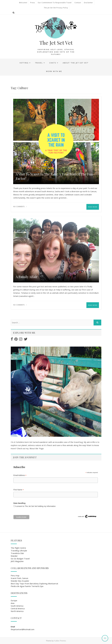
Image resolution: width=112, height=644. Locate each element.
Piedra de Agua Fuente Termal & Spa (27, 586)
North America (17, 611)
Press (33, 3)
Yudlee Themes (60, 641)
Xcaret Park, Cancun (19, 578)
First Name (19, 490)
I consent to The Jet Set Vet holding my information (35, 506)
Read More (93, 207)
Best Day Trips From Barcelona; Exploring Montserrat (34, 584)
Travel (39, 63)
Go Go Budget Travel (20, 559)
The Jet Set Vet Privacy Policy (56, 8)
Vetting (24, 63)
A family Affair (27, 277)
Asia (13, 603)
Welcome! (23, 3)
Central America (18, 608)
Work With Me (54, 71)
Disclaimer (88, 3)
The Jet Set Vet (56, 43)
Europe (14, 600)
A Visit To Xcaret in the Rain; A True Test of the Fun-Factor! (55, 176)
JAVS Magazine (17, 561)
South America (17, 606)
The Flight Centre (18, 548)
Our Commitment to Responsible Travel (55, 3)
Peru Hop (15, 576)
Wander (14, 556)
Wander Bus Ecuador (20, 581)
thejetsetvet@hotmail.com (23, 629)
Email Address (20, 475)
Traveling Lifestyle (19, 551)
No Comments (19, 207)
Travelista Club (17, 553)
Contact (78, 3)
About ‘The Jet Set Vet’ (76, 63)
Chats (53, 63)
